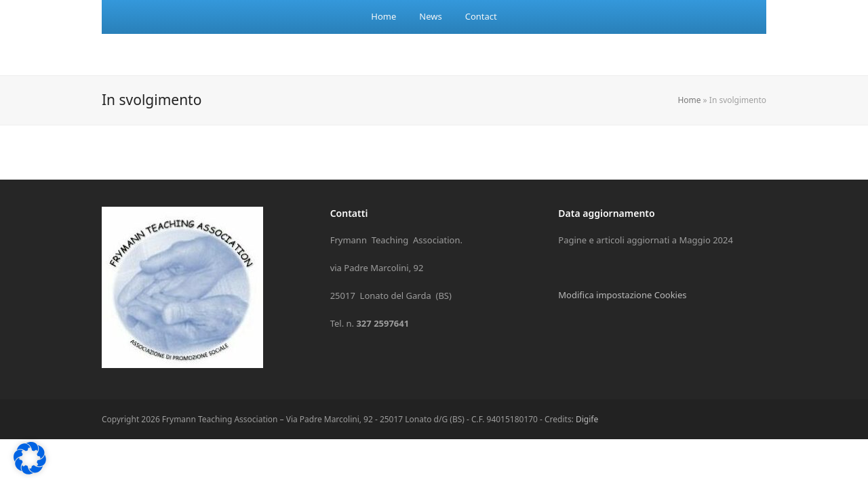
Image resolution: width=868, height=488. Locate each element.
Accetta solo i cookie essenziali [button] (681, 391)
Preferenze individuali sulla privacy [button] (682, 431)
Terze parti (816, 303)
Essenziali (536, 303)
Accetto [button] (681, 351)
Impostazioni (534, 272)
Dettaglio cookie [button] (636, 460)
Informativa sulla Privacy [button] (714, 460)
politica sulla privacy (763, 246)
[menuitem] (383, 17)
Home (689, 100)
